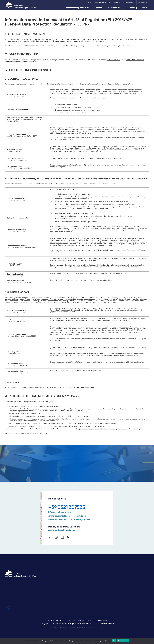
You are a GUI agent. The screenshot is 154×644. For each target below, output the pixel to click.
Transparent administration (57, 620)
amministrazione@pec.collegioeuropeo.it (20, 61)
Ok (114, 641)
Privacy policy (91, 620)
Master (99, 8)
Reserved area (129, 3)
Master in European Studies (78, 8)
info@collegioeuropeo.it (135, 60)
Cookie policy (102, 620)
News (144, 8)
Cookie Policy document (85, 387)
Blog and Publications (103, 3)
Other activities (114, 8)
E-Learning (132, 8)
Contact (117, 3)
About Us (88, 3)
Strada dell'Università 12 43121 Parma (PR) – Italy (69, 520)
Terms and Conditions (76, 620)
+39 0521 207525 (114, 60)
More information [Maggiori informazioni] (123, 641)
